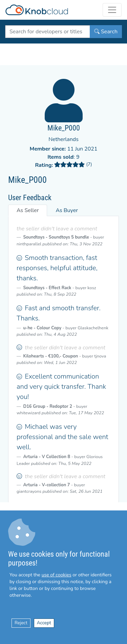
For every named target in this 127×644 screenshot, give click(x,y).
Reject (21, 623)
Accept (44, 623)
